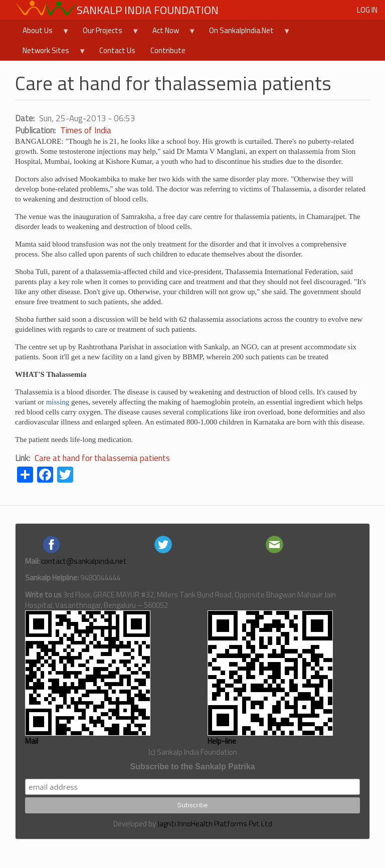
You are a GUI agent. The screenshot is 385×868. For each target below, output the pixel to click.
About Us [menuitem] (42, 33)
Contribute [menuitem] (168, 50)
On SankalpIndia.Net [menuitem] (246, 33)
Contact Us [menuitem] (117, 50)
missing (58, 402)
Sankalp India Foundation (148, 10)
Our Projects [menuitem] (107, 33)
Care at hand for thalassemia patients (102, 458)
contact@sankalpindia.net (84, 561)
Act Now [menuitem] (170, 33)
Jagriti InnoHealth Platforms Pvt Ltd (215, 824)
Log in (367, 10)
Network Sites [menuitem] (51, 53)
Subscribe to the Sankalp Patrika (193, 767)
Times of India (86, 130)
